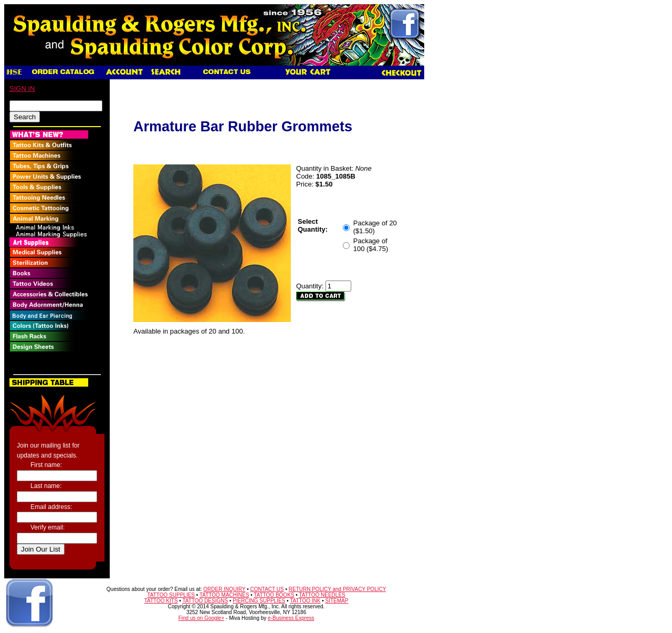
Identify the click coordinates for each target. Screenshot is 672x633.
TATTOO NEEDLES (322, 595)
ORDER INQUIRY (224, 589)
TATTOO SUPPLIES (171, 595)
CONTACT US (267, 589)
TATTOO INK (305, 601)
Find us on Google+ (202, 618)
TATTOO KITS (161, 601)
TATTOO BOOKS (274, 595)
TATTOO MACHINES (224, 595)
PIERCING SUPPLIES (259, 601)
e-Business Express (291, 618)
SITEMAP (337, 601)
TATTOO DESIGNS (205, 601)
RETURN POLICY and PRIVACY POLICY (338, 589)
